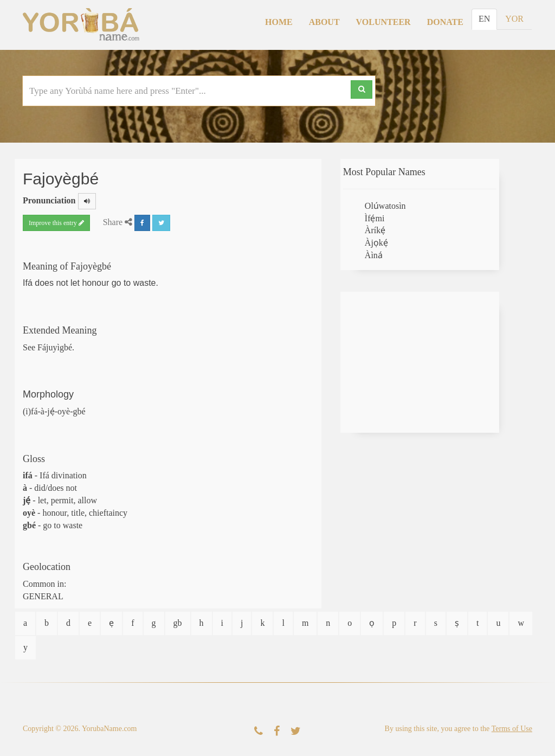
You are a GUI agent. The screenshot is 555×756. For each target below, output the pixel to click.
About (324, 22)
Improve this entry (56, 223)
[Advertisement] (420, 362)
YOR (514, 19)
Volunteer (383, 22)
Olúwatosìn (385, 206)
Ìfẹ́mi (375, 218)
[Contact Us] (259, 731)
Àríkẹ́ (375, 230)
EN (484, 19)
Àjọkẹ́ (376, 243)
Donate (445, 22)
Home (279, 22)
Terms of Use (512, 729)
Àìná (374, 255)
